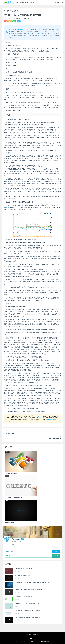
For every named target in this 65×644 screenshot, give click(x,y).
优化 (14, 21)
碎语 (34, 2)
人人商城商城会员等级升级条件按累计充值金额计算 (27, 611)
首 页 (17, 2)
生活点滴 (12, 11)
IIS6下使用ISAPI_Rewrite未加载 (23, 576)
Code (7, 476)
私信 (19, 541)
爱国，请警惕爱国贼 (55, 439)
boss (6, 21)
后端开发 (8, 452)
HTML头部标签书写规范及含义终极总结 (15, 498)
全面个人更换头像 (9, 434)
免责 (30, 635)
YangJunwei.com (24, 641)
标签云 (34, 635)
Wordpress (22, 2)
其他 (38, 2)
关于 (27, 635)
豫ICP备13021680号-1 (47, 641)
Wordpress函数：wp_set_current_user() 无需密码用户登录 (29, 590)
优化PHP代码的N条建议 (11, 474)
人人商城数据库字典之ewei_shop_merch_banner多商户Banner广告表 (32, 583)
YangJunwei (39, 416)
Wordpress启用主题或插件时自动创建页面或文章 (27, 604)
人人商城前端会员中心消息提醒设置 (24, 597)
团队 (19, 21)
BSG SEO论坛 (20, 29)
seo (10, 21)
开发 (38, 635)
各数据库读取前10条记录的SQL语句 (24, 569)
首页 (6, 11)
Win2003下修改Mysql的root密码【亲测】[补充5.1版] (28, 618)
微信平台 (29, 2)
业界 (7, 500)
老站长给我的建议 (9, 522)
